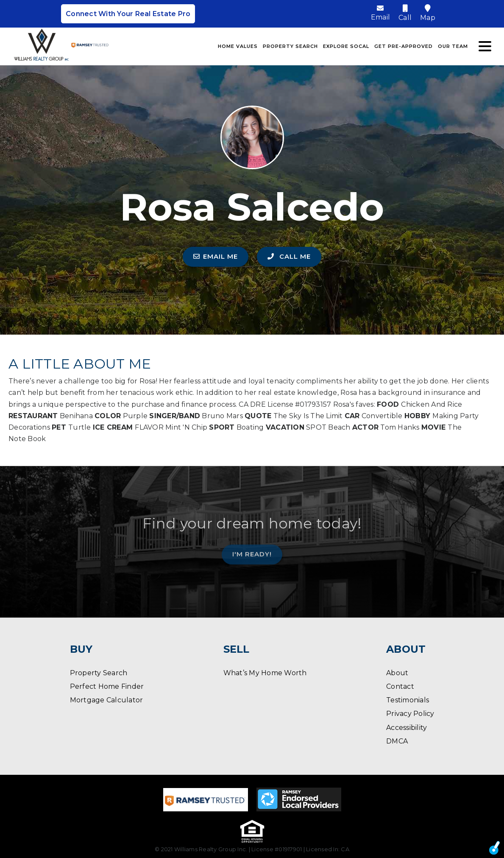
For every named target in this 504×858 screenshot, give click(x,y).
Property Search (290, 46)
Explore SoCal (346, 46)
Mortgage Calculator (107, 700)
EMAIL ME (216, 256)
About (397, 673)
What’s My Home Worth (265, 673)
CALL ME (289, 256)
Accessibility (407, 728)
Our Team (453, 46)
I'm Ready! (252, 552)
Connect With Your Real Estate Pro (128, 14)
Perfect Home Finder (107, 686)
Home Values (238, 46)
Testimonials (408, 700)
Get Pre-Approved (404, 46)
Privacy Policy (410, 714)
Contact (400, 686)
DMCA (397, 741)
